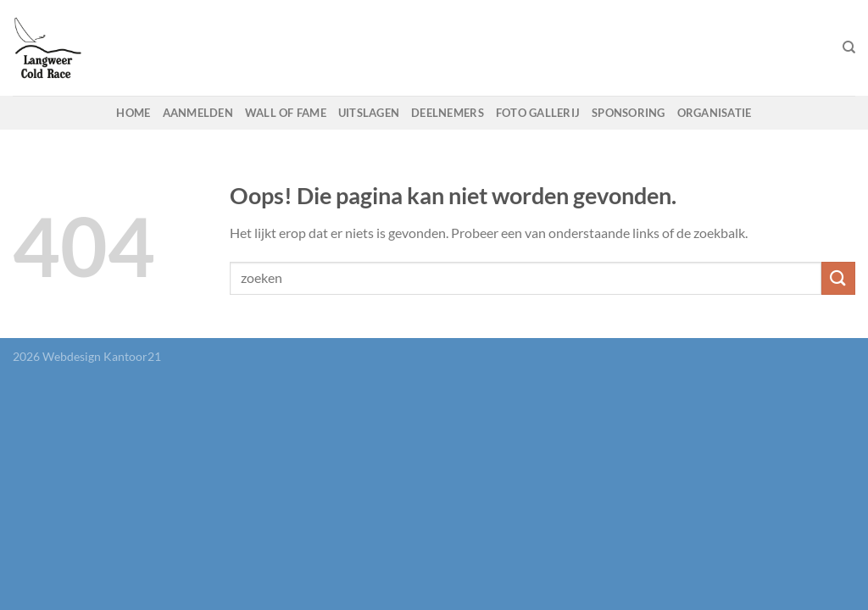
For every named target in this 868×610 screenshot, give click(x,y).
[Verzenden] (838, 278)
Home (133, 113)
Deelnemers (448, 113)
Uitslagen (369, 113)
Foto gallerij (538, 113)
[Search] (849, 47)
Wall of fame (286, 113)
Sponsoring (629, 113)
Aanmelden (198, 113)
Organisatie (715, 113)
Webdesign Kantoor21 (102, 356)
